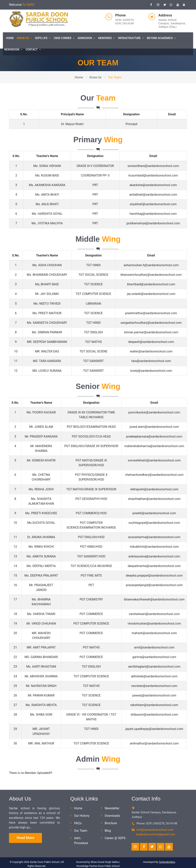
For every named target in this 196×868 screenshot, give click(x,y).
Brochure (111, 823)
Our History (82, 816)
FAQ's (78, 823)
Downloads (112, 816)
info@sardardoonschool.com (155, 830)
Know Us (24, 38)
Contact (33, 50)
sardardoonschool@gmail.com (155, 834)
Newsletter (112, 808)
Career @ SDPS (115, 838)
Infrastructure (131, 38)
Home (10, 38)
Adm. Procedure (81, 840)
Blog (108, 831)
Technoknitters (167, 862)
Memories (107, 38)
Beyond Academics (161, 38)
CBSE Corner (64, 38)
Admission (86, 38)
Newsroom (13, 50)
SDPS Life (43, 38)
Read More (25, 838)
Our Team (81, 831)
